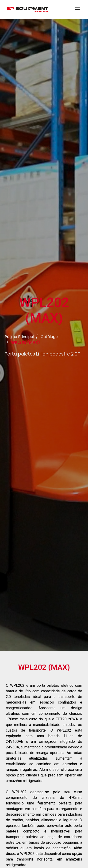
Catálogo (49, 337)
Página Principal (19, 337)
